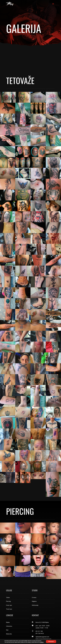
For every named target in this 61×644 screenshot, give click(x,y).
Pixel (23, 637)
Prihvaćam (51, 642)
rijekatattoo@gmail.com (42, 613)
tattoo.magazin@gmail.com (43, 615)
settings (42, 642)
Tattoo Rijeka (23, 635)
